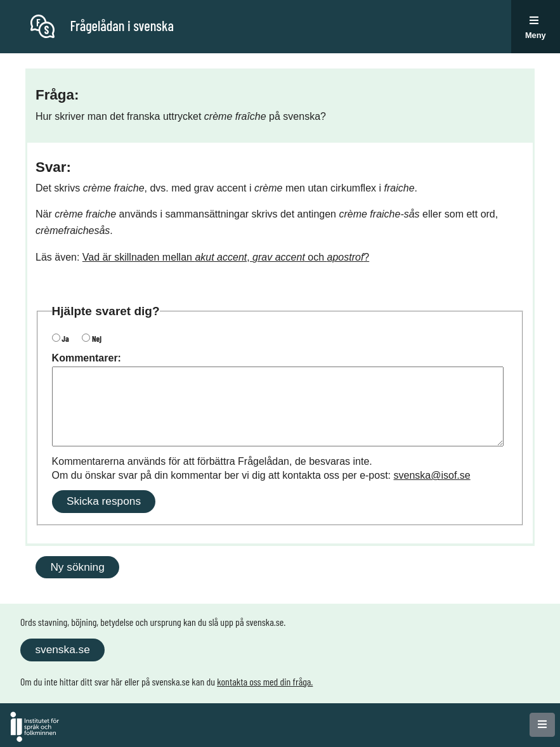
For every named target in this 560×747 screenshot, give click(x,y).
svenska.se (62, 649)
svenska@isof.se (432, 475)
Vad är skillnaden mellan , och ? (226, 257)
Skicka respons (104, 501)
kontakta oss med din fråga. (265, 681)
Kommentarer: (87, 358)
